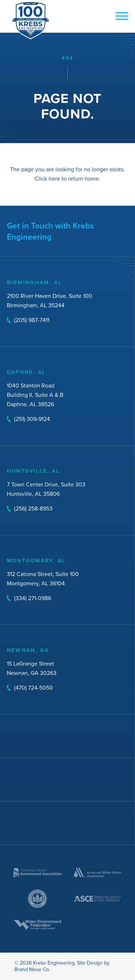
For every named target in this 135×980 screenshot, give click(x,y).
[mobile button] (120, 17)
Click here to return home (67, 179)
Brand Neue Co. (32, 969)
